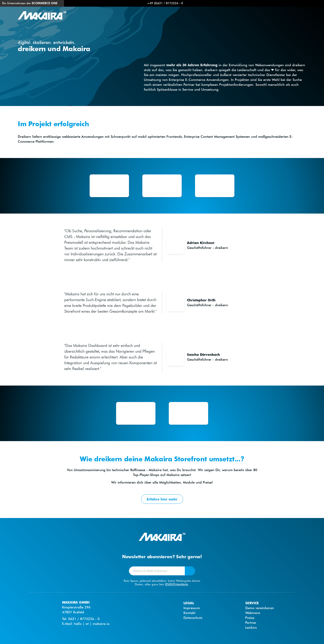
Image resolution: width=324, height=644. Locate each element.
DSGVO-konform (177, 584)
